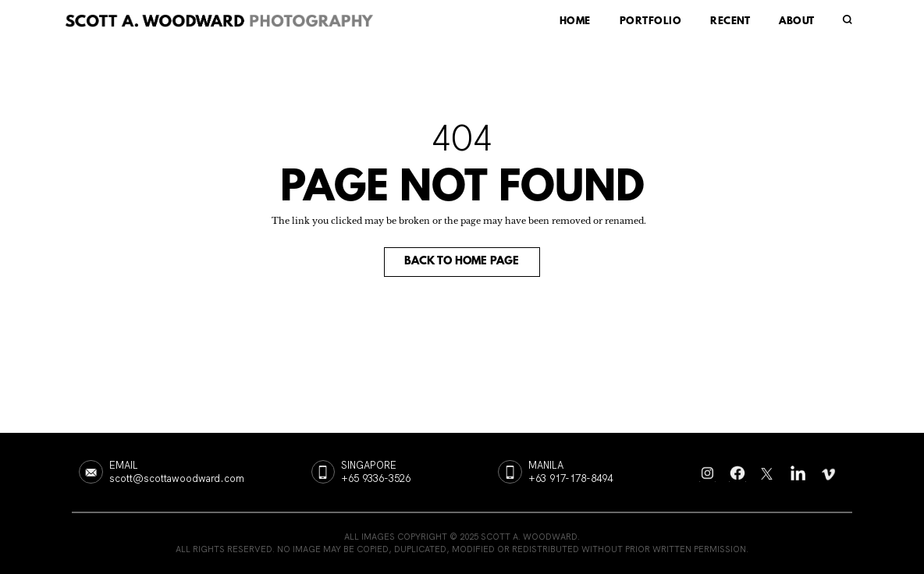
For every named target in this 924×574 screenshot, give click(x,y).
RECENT (730, 22)
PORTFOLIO (650, 22)
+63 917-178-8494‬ (570, 478)
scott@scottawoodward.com (177, 478)
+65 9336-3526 (376, 478)
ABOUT (796, 22)
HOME (575, 22)
